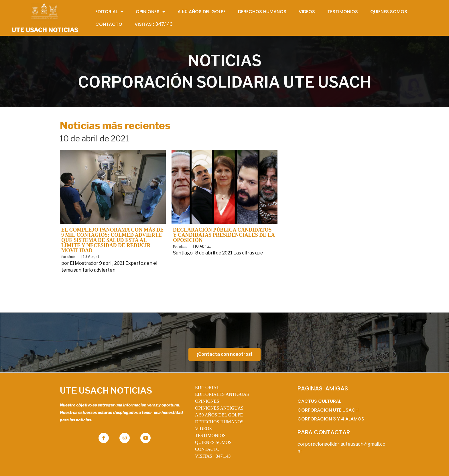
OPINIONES (207, 401)
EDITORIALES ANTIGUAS (222, 394)
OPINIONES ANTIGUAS (219, 408)
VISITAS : (213, 456)
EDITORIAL (207, 387)
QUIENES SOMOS (213, 442)
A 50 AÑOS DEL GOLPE (219, 415)
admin (71, 257)
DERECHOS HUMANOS (219, 422)
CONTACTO (207, 449)
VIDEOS (203, 429)
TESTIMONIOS (210, 435)
